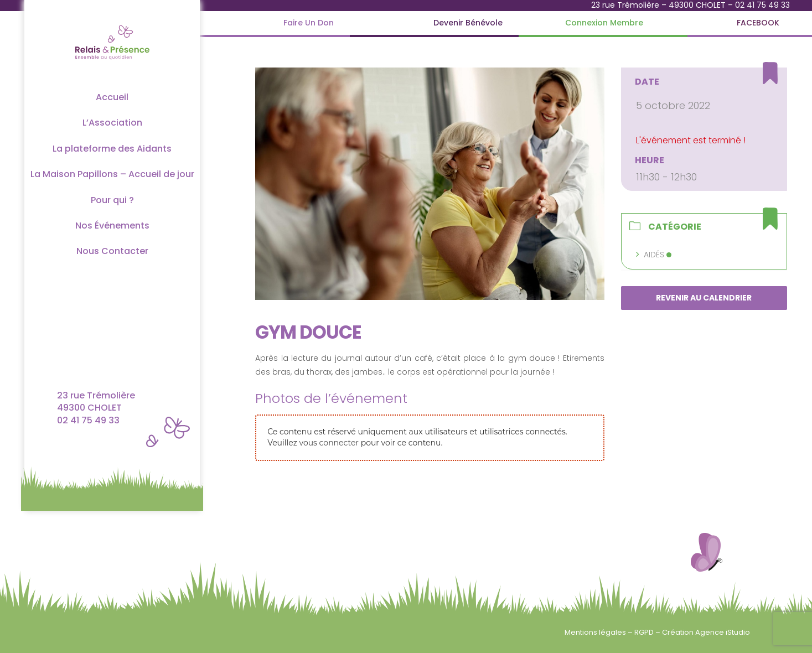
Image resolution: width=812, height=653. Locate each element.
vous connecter (329, 443)
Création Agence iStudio (706, 632)
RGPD (645, 632)
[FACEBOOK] (758, 23)
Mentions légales (596, 632)
